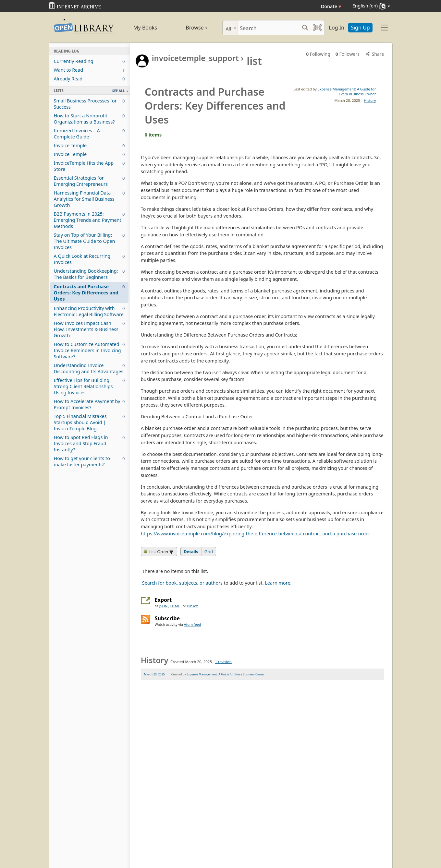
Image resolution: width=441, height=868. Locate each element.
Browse (189, 28)
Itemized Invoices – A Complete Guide (89, 134)
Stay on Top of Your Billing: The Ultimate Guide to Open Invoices (89, 241)
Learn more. (278, 583)
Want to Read (89, 70)
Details (191, 552)
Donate (331, 6)
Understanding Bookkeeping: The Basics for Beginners (89, 274)
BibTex (192, 606)
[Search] (269, 28)
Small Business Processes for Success (89, 104)
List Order (156, 552)
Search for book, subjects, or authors (182, 583)
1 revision (223, 662)
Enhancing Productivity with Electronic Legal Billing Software (89, 311)
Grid (209, 552)
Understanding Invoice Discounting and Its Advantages (89, 368)
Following (318, 54)
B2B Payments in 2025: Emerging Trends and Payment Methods (89, 220)
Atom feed (193, 624)
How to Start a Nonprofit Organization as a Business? (89, 119)
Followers (348, 54)
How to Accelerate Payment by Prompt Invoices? (89, 404)
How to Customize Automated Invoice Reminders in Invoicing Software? (89, 350)
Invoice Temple (89, 145)
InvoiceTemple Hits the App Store (89, 166)
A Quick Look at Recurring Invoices (89, 259)
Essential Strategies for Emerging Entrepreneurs (89, 181)
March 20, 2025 (154, 674)
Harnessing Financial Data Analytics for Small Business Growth (89, 199)
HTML (175, 606)
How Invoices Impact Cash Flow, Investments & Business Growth (89, 329)
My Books (145, 28)
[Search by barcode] (317, 28)
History (370, 100)
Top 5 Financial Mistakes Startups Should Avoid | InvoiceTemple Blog (89, 422)
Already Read (89, 79)
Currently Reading (89, 61)
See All (119, 91)
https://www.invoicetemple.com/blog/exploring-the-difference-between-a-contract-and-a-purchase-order (256, 534)
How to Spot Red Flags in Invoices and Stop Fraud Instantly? (89, 443)
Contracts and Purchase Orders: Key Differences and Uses (89, 293)
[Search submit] (305, 28)
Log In (337, 28)
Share (374, 54)
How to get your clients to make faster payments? (89, 461)
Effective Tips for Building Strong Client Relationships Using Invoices (89, 386)
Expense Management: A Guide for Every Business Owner (347, 91)
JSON (163, 606)
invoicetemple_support (195, 58)
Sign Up (360, 28)
